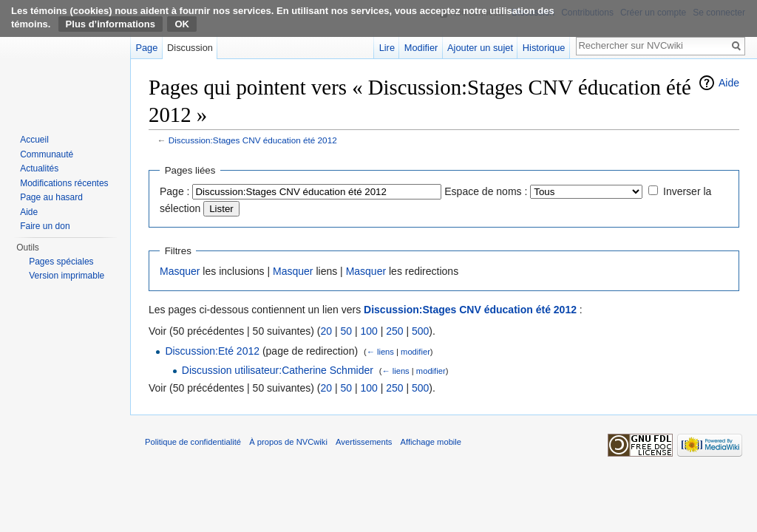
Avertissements (364, 442)
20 (326, 331)
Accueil (34, 140)
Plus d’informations (111, 24)
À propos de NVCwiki (288, 442)
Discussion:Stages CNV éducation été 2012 (253, 140)
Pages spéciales (61, 262)
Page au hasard (51, 197)
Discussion (190, 48)
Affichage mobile (431, 442)
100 (369, 331)
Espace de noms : (486, 191)
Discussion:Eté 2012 (212, 351)
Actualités (39, 168)
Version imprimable (67, 276)
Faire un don (45, 226)
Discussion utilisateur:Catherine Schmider (278, 370)
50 (346, 331)
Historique (544, 48)
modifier (415, 352)
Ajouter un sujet (480, 48)
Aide (729, 83)
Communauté (47, 154)
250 (394, 331)
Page (146, 48)
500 (420, 331)
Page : (174, 191)
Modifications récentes (64, 183)
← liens (380, 352)
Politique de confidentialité (193, 442)
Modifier (421, 48)
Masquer (180, 271)
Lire (387, 48)
